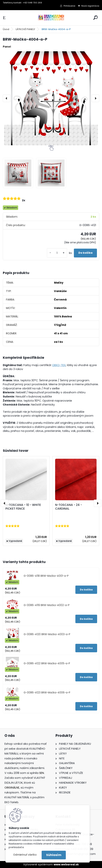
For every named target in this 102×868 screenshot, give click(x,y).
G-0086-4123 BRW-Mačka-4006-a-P (47, 693)
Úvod (6, 29)
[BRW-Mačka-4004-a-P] (51, 98)
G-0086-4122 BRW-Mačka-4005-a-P (47, 663)
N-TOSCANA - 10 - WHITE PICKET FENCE (23, 507)
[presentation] (7, 98)
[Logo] (51, 18)
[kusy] (57, 253)
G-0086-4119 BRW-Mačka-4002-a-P (47, 605)
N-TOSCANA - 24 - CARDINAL (69, 507)
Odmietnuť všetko (25, 855)
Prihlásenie (69, 6)
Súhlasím (54, 855)
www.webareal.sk (66, 864)
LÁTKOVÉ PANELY (25, 29)
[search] (96, 18)
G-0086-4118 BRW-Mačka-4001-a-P (46, 576)
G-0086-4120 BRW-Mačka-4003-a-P (47, 634)
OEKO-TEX (59, 365)
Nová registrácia (90, 6)
